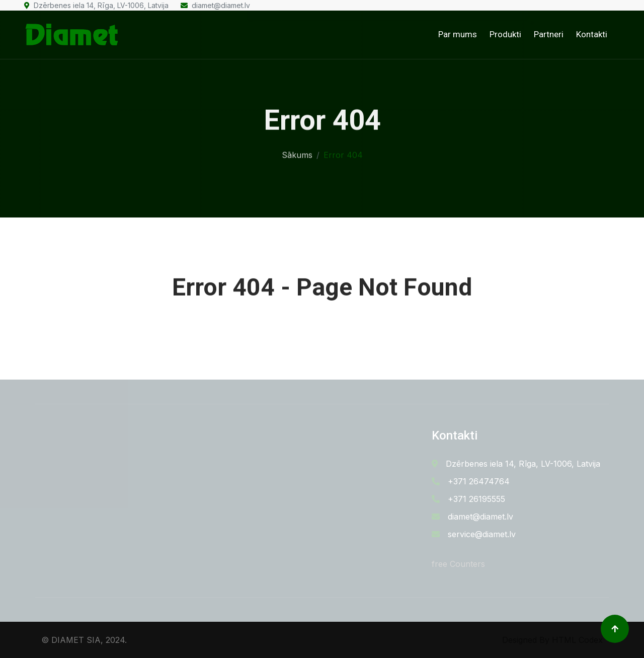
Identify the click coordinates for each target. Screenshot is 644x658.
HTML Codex (577, 640)
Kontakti (592, 34)
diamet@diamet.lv (215, 5)
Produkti (505, 34)
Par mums (458, 34)
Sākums (297, 154)
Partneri (549, 34)
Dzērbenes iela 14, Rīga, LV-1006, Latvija (96, 5)
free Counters (458, 564)
